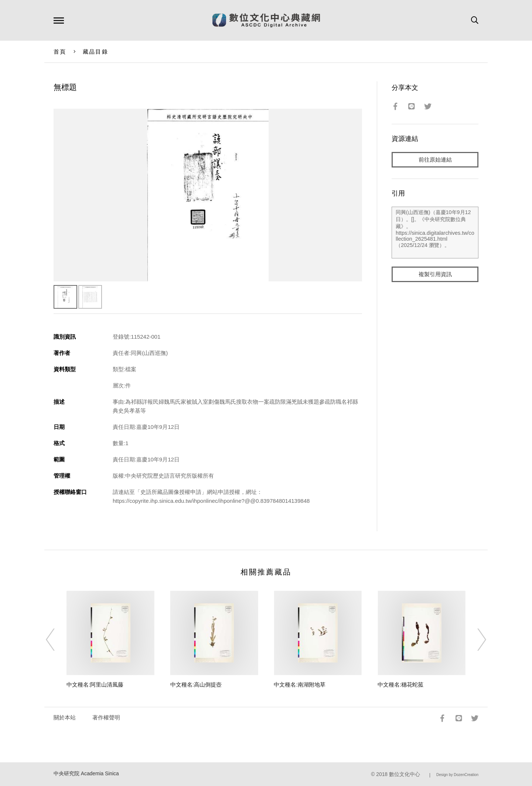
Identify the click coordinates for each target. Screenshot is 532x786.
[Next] (475, 640)
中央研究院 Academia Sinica (86, 774)
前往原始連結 (435, 160)
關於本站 (65, 717)
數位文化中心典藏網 (266, 20)
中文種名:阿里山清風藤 (95, 685)
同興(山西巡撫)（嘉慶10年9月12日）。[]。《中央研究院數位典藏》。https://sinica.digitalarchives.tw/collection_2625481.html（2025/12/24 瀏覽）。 (435, 233)
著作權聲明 (106, 717)
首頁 (60, 52)
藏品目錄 (96, 52)
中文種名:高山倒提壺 (196, 685)
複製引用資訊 (435, 274)
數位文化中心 (405, 774)
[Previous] (57, 640)
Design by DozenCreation (457, 775)
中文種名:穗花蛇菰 (400, 685)
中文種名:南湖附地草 (299, 685)
